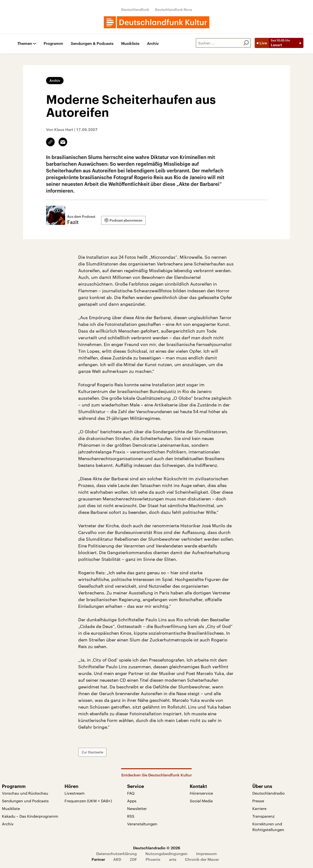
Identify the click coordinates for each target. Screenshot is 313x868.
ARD (117, 859)
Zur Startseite (92, 752)
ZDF (133, 859)
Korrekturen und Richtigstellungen (268, 827)
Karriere (259, 808)
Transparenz (263, 816)
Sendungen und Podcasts (25, 801)
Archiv (153, 44)
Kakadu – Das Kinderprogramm (30, 816)
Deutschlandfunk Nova (174, 9)
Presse (258, 801)
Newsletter (137, 808)
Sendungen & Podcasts (92, 44)
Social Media (201, 801)
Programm (53, 44)
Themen (25, 44)
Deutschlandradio (269, 793)
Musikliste (130, 44)
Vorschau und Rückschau (25, 793)
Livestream (75, 793)
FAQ (131, 793)
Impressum (207, 853)
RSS (131, 816)
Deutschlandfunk (135, 9)
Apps (132, 801)
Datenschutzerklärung (116, 853)
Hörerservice (201, 793)
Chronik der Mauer (202, 859)
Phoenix (153, 859)
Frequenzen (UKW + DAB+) (88, 801)
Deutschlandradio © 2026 (157, 848)
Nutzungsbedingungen (166, 853)
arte (173, 859)
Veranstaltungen (142, 824)
